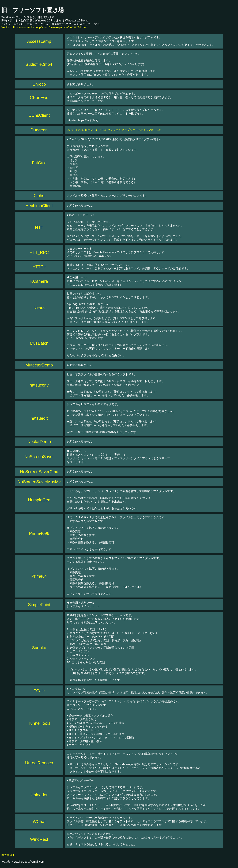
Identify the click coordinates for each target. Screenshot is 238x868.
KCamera (39, 281)
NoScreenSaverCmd (39, 472)
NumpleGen (39, 500)
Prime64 (39, 576)
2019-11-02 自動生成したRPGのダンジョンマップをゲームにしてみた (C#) (114, 130)
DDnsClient (39, 115)
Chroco (39, 84)
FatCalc (39, 163)
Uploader (39, 795)
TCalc (39, 691)
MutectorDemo (39, 365)
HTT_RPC (39, 252)
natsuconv (39, 385)
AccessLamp (39, 41)
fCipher (39, 196)
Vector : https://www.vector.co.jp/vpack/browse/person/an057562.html (44, 27)
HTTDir (39, 267)
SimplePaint (39, 605)
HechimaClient (39, 206)
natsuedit (39, 418)
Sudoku (39, 648)
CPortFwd (39, 97)
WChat (39, 821)
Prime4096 (39, 533)
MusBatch (39, 343)
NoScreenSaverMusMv (39, 482)
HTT (39, 227)
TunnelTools (39, 723)
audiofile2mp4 (39, 64)
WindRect (39, 839)
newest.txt (8, 855)
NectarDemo (39, 442)
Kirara (39, 308)
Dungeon (39, 130)
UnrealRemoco (39, 763)
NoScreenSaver (39, 457)
